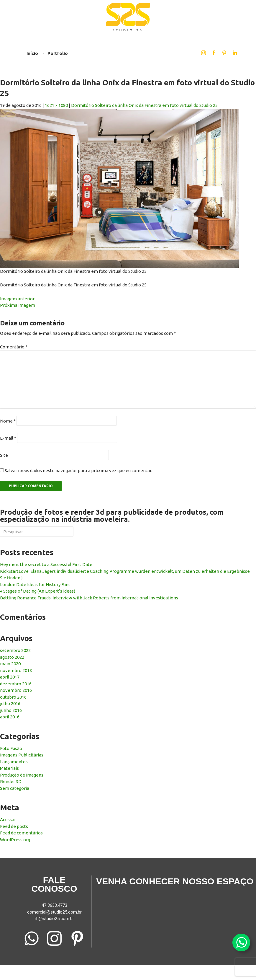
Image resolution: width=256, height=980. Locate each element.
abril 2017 (10, 677)
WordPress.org (15, 840)
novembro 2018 (16, 670)
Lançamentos (14, 762)
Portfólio (58, 53)
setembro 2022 (15, 650)
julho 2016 (10, 703)
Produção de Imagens (22, 775)
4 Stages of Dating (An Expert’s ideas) (38, 591)
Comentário (14, 347)
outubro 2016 (13, 697)
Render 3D (11, 781)
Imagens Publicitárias (22, 755)
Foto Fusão (11, 748)
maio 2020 (10, 664)
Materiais (9, 768)
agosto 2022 (12, 657)
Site (4, 455)
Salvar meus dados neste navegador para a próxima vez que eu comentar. (78, 471)
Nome (8, 421)
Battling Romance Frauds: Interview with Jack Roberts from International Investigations (89, 598)
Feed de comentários (21, 833)
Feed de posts (14, 826)
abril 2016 (10, 717)
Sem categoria (15, 788)
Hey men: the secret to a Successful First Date (46, 564)
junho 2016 (11, 710)
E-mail (8, 438)
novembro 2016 (16, 690)
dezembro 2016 (16, 684)
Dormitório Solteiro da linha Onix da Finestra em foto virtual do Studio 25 (144, 105)
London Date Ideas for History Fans (35, 584)
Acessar (8, 820)
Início (32, 53)
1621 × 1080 (56, 105)
